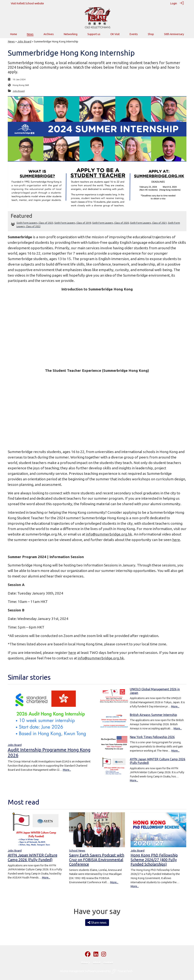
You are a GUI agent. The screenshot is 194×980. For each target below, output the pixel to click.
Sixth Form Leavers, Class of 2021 (148, 223)
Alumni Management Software (78, 971)
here (176, 540)
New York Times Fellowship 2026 (152, 737)
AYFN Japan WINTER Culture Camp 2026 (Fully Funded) (33, 857)
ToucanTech (122, 972)
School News (77, 851)
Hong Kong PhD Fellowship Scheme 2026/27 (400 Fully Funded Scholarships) (154, 860)
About (97, 962)
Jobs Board (24, 42)
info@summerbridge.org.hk (109, 534)
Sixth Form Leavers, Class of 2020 (111, 223)
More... (67, 770)
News (11, 42)
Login (174, 3)
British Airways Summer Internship (153, 715)
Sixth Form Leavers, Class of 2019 (73, 223)
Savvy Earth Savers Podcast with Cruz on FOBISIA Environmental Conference (97, 860)
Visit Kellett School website (27, 3)
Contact (108, 962)
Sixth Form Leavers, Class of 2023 (35, 223)
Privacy (86, 962)
